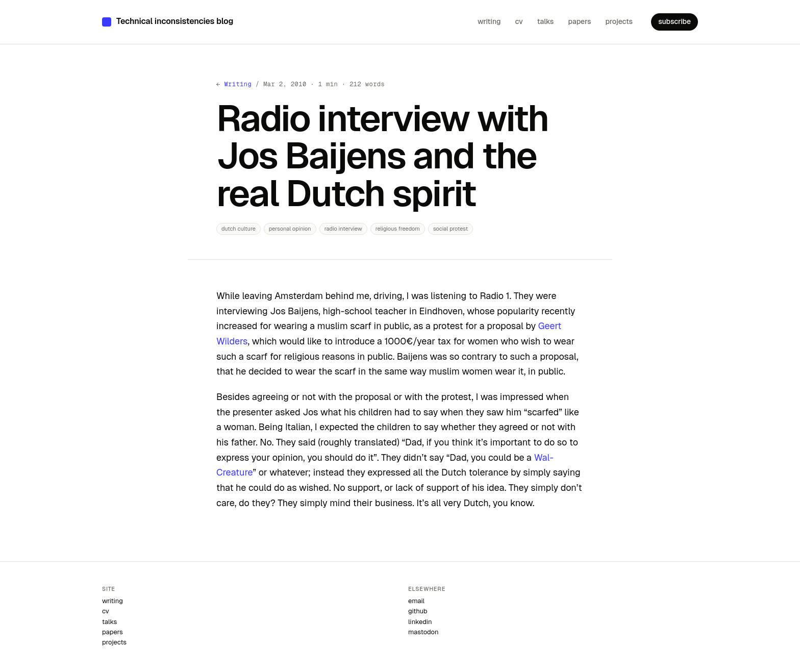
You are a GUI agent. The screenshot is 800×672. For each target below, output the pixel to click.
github (418, 611)
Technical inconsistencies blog (175, 21)
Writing (238, 84)
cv (519, 21)
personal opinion (290, 229)
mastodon (423, 632)
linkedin (420, 622)
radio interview (343, 229)
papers (579, 21)
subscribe (674, 21)
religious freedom (398, 229)
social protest (451, 229)
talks (546, 21)
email (416, 601)
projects (619, 21)
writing (489, 21)
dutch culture (239, 229)
